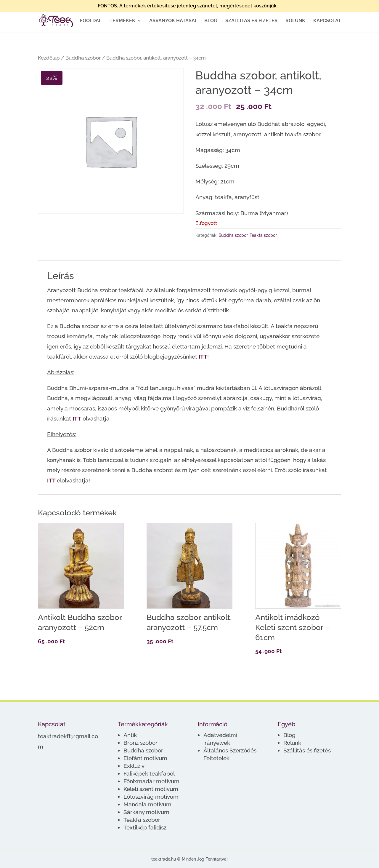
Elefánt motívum (145, 758)
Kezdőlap (49, 58)
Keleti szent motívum (151, 789)
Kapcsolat (327, 21)
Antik (130, 735)
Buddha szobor (83, 58)
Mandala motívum (147, 804)
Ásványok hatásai (173, 21)
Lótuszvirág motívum (151, 797)
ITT (203, 357)
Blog (211, 21)
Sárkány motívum (146, 812)
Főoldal (91, 21)
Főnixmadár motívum (151, 781)
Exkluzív (134, 766)
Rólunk (295, 21)
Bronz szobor (140, 743)
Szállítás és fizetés (251, 21)
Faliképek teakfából (149, 773)
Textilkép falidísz (145, 827)
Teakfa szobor (263, 235)
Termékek (122, 21)
